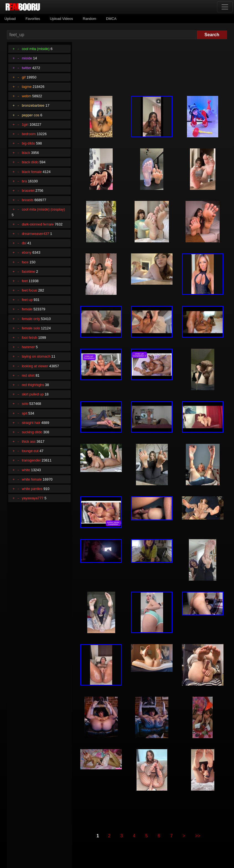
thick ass (29, 441)
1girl (25, 124)
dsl (24, 243)
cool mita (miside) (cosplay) (43, 209)
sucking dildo (32, 432)
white (26, 470)
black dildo (30, 162)
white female (32, 479)
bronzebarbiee (33, 105)
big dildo (29, 143)
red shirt (28, 375)
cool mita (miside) (36, 49)
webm (27, 96)
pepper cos (31, 115)
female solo (31, 328)
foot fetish (30, 338)
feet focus (30, 290)
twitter (27, 68)
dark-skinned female (38, 224)
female (27, 309)
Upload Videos (61, 19)
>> (198, 836)
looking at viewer (35, 366)
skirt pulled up (33, 394)
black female (32, 172)
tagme (27, 87)
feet (25, 281)
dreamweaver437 (36, 234)
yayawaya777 (33, 498)
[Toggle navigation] (225, 7)
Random (89, 19)
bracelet (28, 191)
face (25, 262)
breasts (28, 200)
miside (27, 58)
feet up (27, 300)
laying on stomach (36, 356)
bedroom (29, 134)
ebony (27, 252)
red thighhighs (33, 385)
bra (25, 181)
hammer (28, 347)
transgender (31, 460)
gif (24, 77)
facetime (29, 272)
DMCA (111, 19)
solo (25, 404)
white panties (32, 489)
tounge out (30, 451)
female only (31, 319)
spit (25, 413)
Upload (10, 19)
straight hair (31, 423)
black (26, 153)
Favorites (33, 19)
